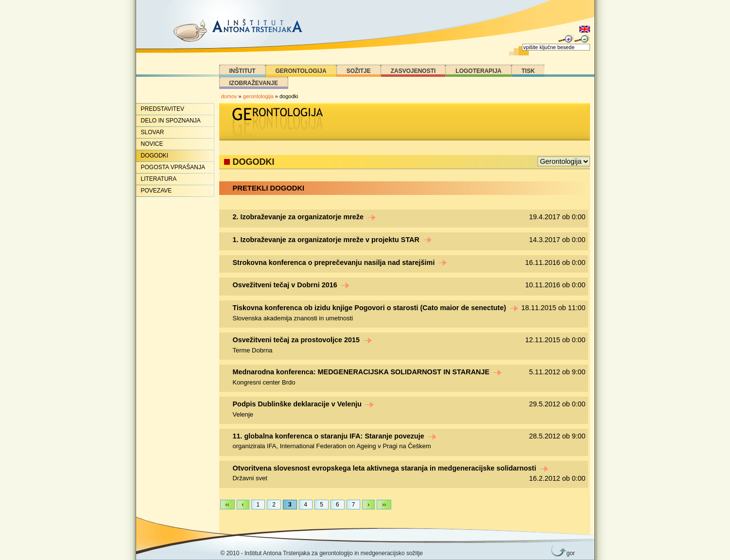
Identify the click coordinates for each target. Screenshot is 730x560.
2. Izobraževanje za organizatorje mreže (305, 217)
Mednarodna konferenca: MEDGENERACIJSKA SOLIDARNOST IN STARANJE (368, 372)
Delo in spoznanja (171, 121)
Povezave (156, 191)
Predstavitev (163, 109)
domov (229, 96)
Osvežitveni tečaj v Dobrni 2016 (291, 285)
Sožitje (359, 71)
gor (569, 553)
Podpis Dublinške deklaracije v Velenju (304, 404)
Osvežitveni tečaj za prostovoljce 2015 (303, 340)
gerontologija (258, 96)
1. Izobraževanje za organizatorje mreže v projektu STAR (332, 240)
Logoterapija (478, 71)
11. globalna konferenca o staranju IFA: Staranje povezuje (335, 436)
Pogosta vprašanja (173, 167)
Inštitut (243, 71)
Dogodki (155, 156)
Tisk (528, 71)
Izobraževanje (254, 83)
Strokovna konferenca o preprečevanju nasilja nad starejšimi (340, 262)
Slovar (153, 132)
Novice (152, 144)
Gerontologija (301, 71)
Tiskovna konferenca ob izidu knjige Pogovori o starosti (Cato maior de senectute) (376, 308)
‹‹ (227, 505)
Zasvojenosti (413, 71)
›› (384, 505)
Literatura (159, 179)
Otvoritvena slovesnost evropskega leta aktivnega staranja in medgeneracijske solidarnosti (391, 468)
